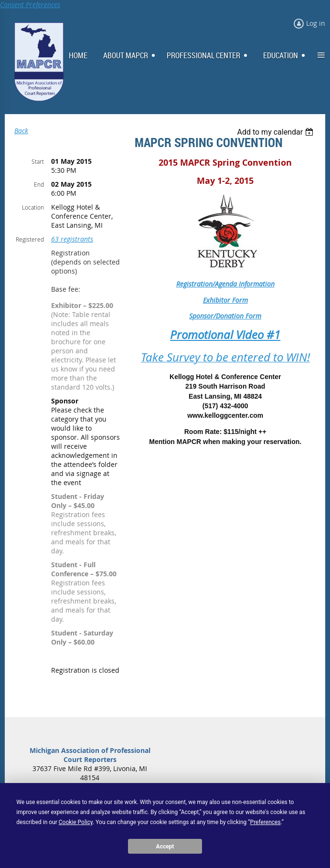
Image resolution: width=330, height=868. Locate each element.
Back (21, 131)
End (39, 184)
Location (33, 207)
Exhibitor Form (225, 300)
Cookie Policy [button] (76, 822)
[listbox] (276, 132)
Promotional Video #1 (225, 335)
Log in (316, 23)
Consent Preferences (30, 5)
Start (38, 161)
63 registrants (72, 239)
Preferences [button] (266, 822)
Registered (30, 239)
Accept (165, 847)
